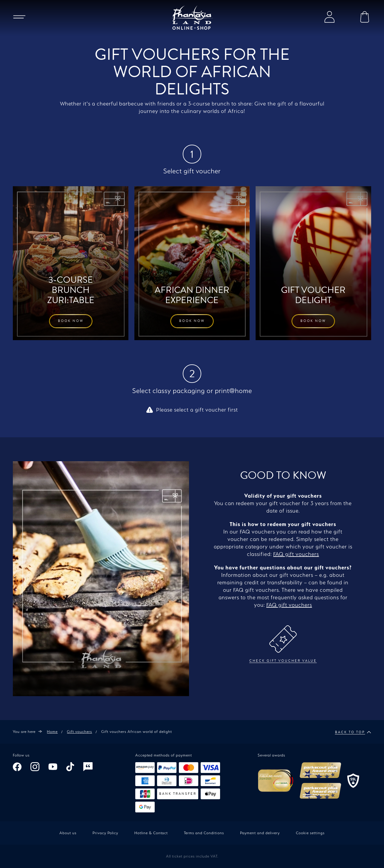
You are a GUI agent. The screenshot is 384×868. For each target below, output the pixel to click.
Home (52, 732)
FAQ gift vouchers (296, 554)
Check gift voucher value (283, 644)
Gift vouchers (79, 732)
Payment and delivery (260, 833)
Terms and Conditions (204, 833)
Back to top (353, 732)
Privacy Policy (105, 833)
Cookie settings (310, 833)
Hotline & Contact (151, 833)
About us (68, 833)
